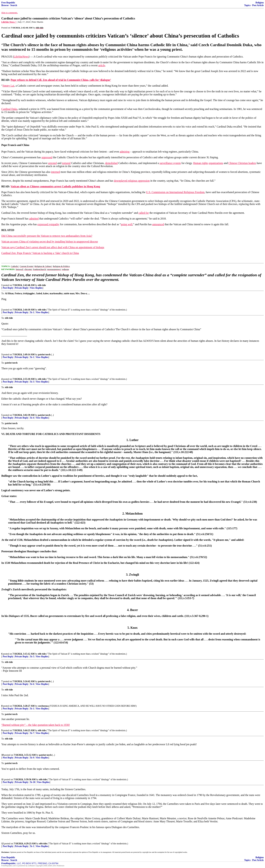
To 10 (33, 782)
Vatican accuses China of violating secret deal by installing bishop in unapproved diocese (50, 242)
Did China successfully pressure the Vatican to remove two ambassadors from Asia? (47, 236)
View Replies (36, 288)
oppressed (47, 157)
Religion (260, 3)
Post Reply (8, 288)
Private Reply (22, 288)
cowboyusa (43, 706)
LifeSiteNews (21, 57)
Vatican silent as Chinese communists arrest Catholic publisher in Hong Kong (55, 186)
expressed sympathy (48, 224)
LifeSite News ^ (9, 22)
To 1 (32, 312)
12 (3, 844)
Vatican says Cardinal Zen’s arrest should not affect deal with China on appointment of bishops (53, 247)
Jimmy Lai (8, 86)
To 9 (32, 758)
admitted (34, 219)
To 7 (32, 733)
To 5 (32, 657)
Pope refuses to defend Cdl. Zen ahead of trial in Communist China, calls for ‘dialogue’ (61, 80)
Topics (247, 5)
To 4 (32, 418)
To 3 (32, 382)
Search (14, 5)
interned (55, 172)
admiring (125, 152)
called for (144, 213)
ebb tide (42, 285)
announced (158, 224)
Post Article (258, 5)
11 (2, 779)
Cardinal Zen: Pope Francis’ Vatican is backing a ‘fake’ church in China (40, 253)
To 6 (32, 684)
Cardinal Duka (9, 109)
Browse (5, 5)
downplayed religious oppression (132, 181)
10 (3, 755)
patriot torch (44, 355)
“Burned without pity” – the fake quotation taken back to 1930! (36, 725)
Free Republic (8, 3)
